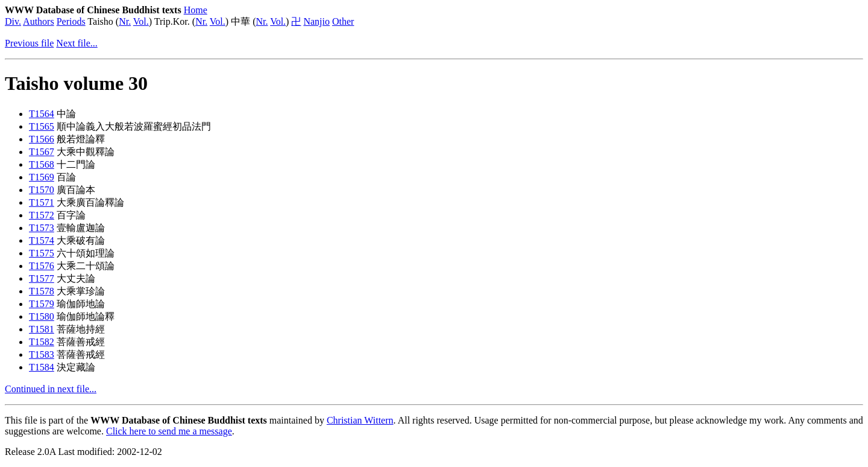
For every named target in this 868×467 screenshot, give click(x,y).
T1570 (42, 190)
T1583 (42, 354)
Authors (39, 21)
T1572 (42, 215)
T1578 (42, 291)
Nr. (125, 21)
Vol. (141, 21)
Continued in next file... (51, 389)
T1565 (42, 126)
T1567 (42, 152)
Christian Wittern (360, 420)
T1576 (42, 266)
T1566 (42, 139)
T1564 (42, 114)
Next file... (77, 43)
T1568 (42, 164)
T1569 (42, 177)
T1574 (42, 240)
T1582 (42, 342)
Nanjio (316, 21)
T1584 (42, 367)
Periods (71, 21)
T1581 (42, 329)
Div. (13, 21)
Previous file (29, 43)
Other (343, 21)
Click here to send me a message (169, 431)
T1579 (42, 304)
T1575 (42, 253)
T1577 (42, 278)
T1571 (42, 202)
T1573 (42, 228)
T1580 (42, 316)
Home (196, 10)
